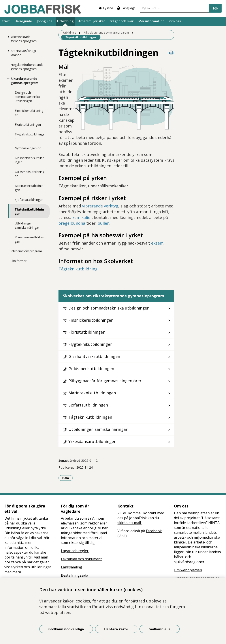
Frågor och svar (122, 21)
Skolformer (19, 261)
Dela (68, 478)
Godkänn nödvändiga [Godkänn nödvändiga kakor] (66, 629)
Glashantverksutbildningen (30, 160)
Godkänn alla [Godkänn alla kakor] (160, 629)
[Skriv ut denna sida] (171, 52)
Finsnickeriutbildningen (29, 113)
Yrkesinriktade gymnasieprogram (24, 39)
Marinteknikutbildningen (29, 188)
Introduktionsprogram (26, 251)
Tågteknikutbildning (78, 269)
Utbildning (65, 21)
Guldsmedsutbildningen (30, 174)
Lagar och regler (75, 551)
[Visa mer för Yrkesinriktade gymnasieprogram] (7, 37)
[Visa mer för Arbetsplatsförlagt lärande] (7, 51)
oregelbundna (72, 223)
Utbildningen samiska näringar (27, 225)
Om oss (175, 21)
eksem (157, 243)
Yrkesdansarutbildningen (29, 239)
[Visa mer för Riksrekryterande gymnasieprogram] (7, 78)
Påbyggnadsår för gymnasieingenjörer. (105, 381)
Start (6, 21)
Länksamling (72, 567)
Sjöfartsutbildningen (29, 200)
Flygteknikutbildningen (30, 136)
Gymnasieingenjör (28, 148)
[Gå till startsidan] (43, 9)
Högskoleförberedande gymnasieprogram (27, 67)
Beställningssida (74, 575)
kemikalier (82, 217)
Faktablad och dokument (81, 559)
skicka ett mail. (129, 523)
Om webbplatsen (188, 570)
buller (103, 223)
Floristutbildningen (28, 124)
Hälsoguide (23, 21)
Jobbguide (44, 21)
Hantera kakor (116, 629)
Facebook (154, 531)
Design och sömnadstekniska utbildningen (27, 97)
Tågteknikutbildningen (29, 211)
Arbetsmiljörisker (92, 21)
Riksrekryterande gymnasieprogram (24, 81)
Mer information (151, 21)
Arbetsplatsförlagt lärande (23, 53)
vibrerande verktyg (100, 206)
